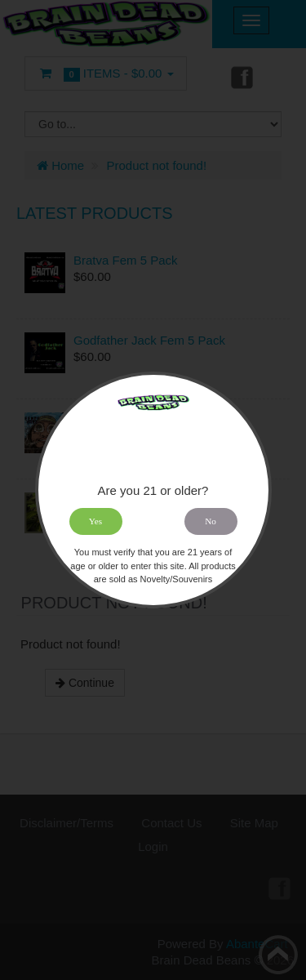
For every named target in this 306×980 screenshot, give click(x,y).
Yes (95, 521)
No (211, 521)
